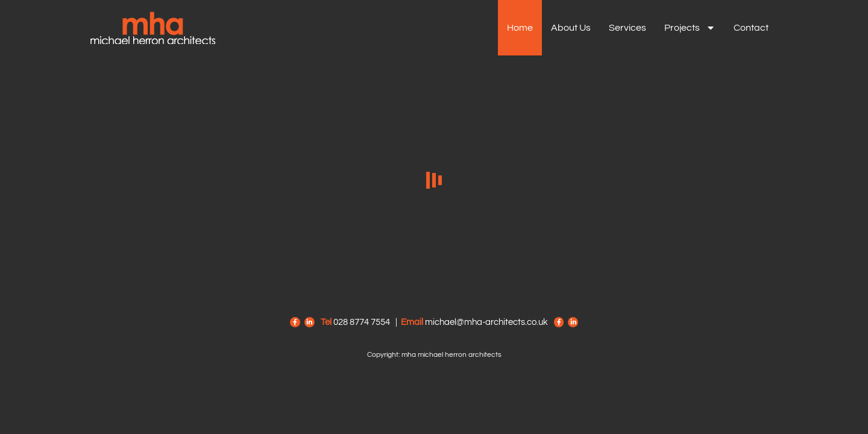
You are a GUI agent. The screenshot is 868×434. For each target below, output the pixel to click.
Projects (690, 28)
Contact (751, 28)
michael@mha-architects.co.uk (486, 322)
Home (520, 28)
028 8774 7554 (362, 322)
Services (627, 28)
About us (571, 28)
